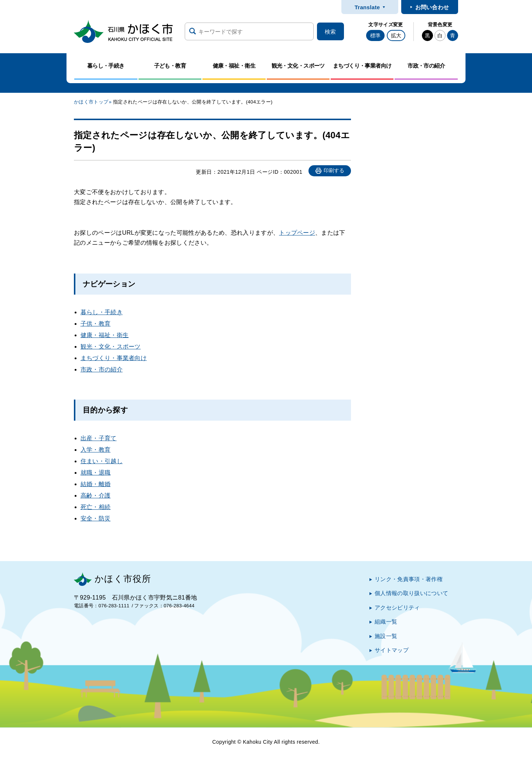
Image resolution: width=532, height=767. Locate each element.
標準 (375, 35)
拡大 (396, 35)
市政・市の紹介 (102, 369)
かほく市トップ (91, 102)
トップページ (297, 233)
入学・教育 (96, 450)
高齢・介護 (96, 496)
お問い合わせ (432, 7)
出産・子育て (99, 438)
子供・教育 (96, 324)
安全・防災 (96, 518)
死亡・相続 (96, 507)
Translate (367, 7)
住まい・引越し (102, 461)
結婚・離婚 (96, 484)
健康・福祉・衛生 (105, 335)
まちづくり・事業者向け (114, 358)
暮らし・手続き (102, 312)
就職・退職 (96, 473)
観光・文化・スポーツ (111, 347)
